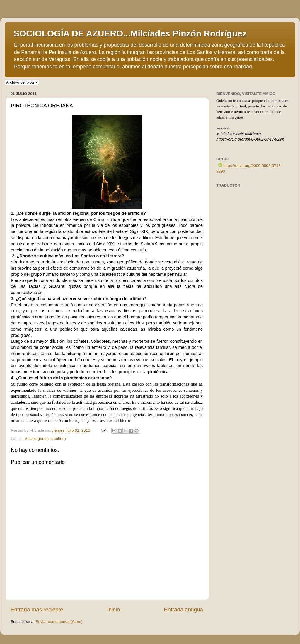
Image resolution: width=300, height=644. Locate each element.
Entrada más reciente (37, 610)
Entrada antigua (184, 610)
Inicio (114, 610)
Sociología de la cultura (45, 438)
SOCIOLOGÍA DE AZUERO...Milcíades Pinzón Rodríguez (130, 33)
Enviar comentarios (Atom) (59, 622)
